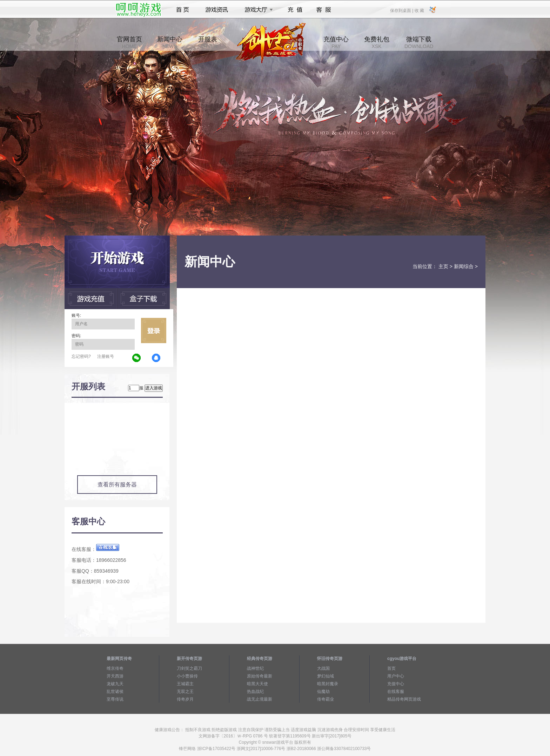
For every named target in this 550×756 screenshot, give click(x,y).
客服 (324, 10)
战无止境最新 (260, 699)
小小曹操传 (187, 676)
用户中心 (396, 676)
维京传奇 (115, 668)
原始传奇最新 (260, 676)
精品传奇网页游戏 (404, 699)
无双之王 (185, 692)
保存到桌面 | (402, 10)
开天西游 (115, 676)
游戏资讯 (217, 10)
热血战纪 (255, 692)
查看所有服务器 (117, 485)
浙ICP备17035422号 (216, 749)
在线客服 (396, 692)
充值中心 (336, 42)
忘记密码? (81, 356)
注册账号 (106, 356)
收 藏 (419, 10)
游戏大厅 (257, 10)
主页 (443, 266)
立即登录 (154, 331)
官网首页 (129, 42)
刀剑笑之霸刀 (189, 668)
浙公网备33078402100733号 (344, 749)
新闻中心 (170, 42)
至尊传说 (115, 699)
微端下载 (419, 42)
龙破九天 (115, 684)
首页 (183, 10)
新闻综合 (464, 266)
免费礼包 (377, 42)
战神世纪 (255, 668)
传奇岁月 (185, 699)
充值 (295, 10)
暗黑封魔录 (328, 684)
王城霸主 (185, 684)
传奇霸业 (326, 699)
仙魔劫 (323, 692)
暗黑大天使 (257, 684)
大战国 (323, 668)
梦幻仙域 (326, 676)
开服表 (207, 42)
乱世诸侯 (115, 692)
